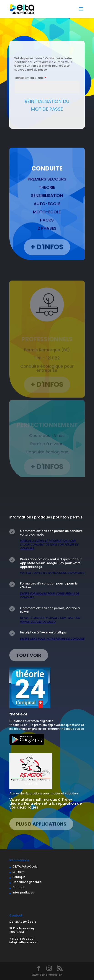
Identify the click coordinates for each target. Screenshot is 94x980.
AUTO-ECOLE (47, 212)
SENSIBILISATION (47, 203)
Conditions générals (27, 882)
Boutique (19, 877)
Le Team (19, 872)
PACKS (47, 228)
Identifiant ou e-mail (38, 77)
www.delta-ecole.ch (47, 975)
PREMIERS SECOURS (47, 187)
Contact (19, 887)
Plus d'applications (41, 825)
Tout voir (29, 656)
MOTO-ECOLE (47, 220)
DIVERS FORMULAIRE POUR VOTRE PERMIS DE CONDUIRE (50, 595)
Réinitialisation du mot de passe (47, 105)
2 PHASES (47, 236)
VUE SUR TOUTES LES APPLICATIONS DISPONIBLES (52, 573)
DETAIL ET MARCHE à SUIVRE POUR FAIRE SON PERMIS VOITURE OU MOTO (50, 620)
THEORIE (47, 195)
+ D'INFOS (47, 253)
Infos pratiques (23, 892)
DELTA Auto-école (25, 866)
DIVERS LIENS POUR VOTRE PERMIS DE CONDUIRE (52, 639)
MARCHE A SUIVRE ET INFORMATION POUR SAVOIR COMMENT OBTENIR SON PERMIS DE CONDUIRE (49, 545)
